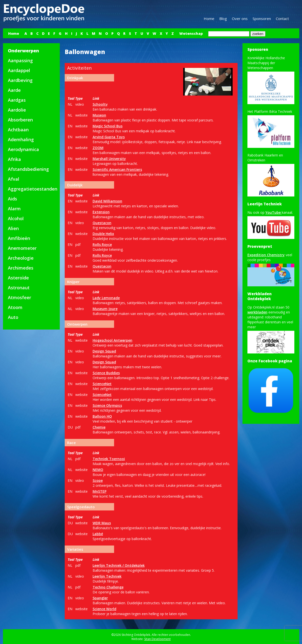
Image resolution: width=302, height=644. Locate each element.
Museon (99, 115)
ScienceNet (102, 384)
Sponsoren (262, 19)
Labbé (98, 534)
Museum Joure (105, 309)
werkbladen (257, 312)
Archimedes (21, 268)
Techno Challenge (108, 587)
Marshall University (109, 159)
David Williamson (107, 201)
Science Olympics (107, 405)
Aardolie (17, 110)
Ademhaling (21, 139)
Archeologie (21, 258)
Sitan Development (157, 639)
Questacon (102, 223)
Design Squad (104, 351)
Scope (98, 480)
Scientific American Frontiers (117, 169)
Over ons (240, 19)
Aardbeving (20, 80)
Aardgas (17, 100)
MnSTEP (100, 491)
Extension (101, 212)
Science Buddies (106, 373)
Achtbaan (18, 130)
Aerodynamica (23, 149)
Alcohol (16, 218)
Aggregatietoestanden (33, 189)
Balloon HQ (102, 416)
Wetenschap (191, 33)
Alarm (14, 209)
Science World (104, 609)
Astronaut (19, 288)
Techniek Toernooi (109, 459)
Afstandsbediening (28, 169)
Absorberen (20, 120)
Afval (14, 179)
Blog (223, 19)
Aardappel (19, 70)
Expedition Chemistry (266, 255)
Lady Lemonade (106, 298)
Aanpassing (20, 60)
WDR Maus (102, 523)
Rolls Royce (102, 244)
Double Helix (103, 234)
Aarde (14, 90)
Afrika (14, 159)
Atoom (15, 307)
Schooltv (100, 104)
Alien (13, 228)
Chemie (99, 427)
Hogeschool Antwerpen (112, 340)
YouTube (274, 212)
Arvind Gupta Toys (109, 137)
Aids (12, 199)
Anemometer (22, 248)
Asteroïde (18, 278)
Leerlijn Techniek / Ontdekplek (119, 565)
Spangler (100, 598)
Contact (282, 19)
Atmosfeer (20, 297)
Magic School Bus (108, 126)
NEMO (98, 470)
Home (209, 19)
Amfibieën (19, 238)
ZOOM (98, 148)
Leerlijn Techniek (107, 576)
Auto (13, 317)
